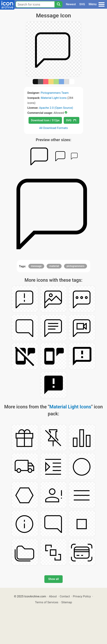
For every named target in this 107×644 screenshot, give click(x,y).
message (36, 266)
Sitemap (67, 602)
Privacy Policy (82, 596)
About (53, 596)
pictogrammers (76, 266)
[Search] (58, 4)
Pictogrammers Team (55, 93)
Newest (71, 4)
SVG (82, 4)
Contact (65, 596)
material (54, 266)
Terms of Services (47, 602)
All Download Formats (53, 128)
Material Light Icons (54, 98)
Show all (53, 579)
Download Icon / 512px (45, 120)
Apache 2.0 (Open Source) (56, 108)
